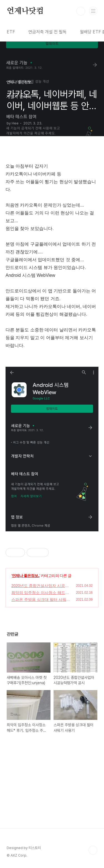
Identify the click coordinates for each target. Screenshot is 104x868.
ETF (11, 32)
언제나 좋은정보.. (26, 576)
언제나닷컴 (25, 11)
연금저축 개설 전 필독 (47, 32)
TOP (93, 850)
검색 (81, 11)
